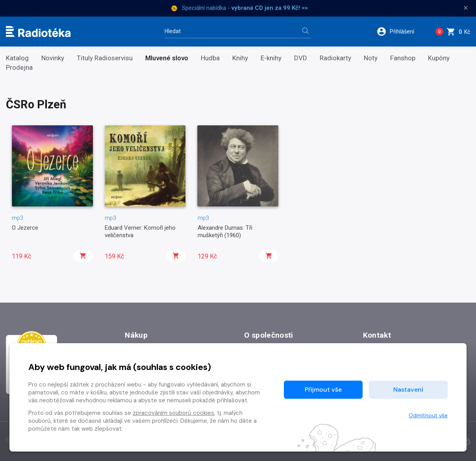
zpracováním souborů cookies (173, 413)
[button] (401, 32)
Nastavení (408, 389)
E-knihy (271, 58)
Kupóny (439, 58)
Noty (371, 58)
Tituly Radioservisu (105, 58)
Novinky (53, 58)
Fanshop (403, 58)
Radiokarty (335, 58)
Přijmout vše (323, 389)
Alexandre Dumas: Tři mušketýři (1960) (225, 231)
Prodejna (19, 68)
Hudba (210, 58)
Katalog (17, 58)
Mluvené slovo (167, 58)
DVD (301, 58)
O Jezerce (25, 228)
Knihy (240, 58)
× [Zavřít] (466, 8)
